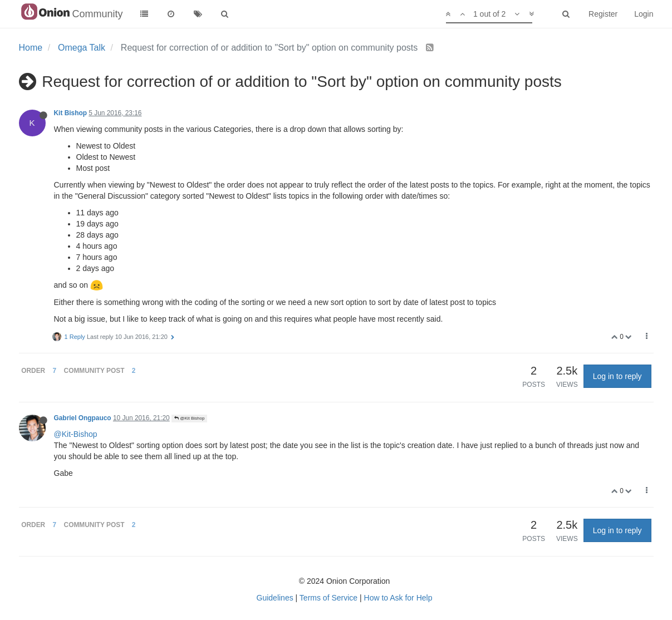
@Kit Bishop (189, 418)
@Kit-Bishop (76, 434)
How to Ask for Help (398, 598)
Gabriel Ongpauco (83, 418)
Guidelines (275, 598)
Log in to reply (617, 376)
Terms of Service (328, 598)
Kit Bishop (70, 113)
